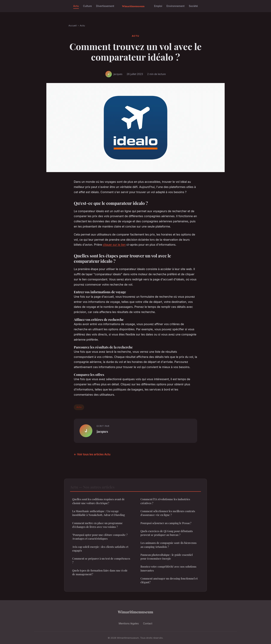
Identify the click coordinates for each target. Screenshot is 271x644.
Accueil (73, 25)
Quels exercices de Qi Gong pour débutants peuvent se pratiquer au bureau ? (167, 533)
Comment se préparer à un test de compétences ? (101, 560)
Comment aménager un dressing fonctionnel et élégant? (169, 580)
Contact (148, 623)
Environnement (176, 6)
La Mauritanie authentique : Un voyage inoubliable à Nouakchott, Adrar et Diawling (99, 513)
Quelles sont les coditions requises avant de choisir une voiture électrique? (98, 501)
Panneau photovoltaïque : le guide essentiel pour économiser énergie (167, 557)
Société (193, 6)
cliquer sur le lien (114, 245)
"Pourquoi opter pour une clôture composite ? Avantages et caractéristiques (100, 537)
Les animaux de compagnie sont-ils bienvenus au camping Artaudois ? (168, 545)
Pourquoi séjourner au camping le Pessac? (166, 523)
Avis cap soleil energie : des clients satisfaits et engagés (100, 549)
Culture (87, 6)
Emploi (158, 6)
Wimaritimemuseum (135, 612)
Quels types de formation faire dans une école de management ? (100, 572)
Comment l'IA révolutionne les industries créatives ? (165, 501)
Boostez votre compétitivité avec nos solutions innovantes (168, 568)
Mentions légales (129, 623)
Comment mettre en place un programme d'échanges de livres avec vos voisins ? (97, 525)
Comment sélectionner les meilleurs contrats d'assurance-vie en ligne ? (168, 513)
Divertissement (105, 6)
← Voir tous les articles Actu (92, 454)
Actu (76, 6)
